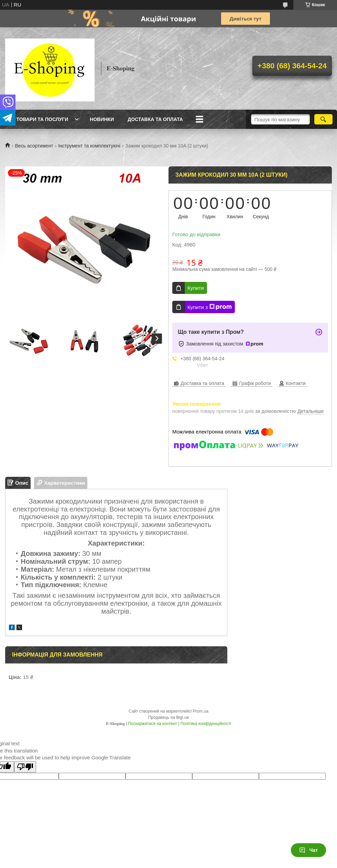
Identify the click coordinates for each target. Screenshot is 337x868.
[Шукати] (323, 119)
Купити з (210, 307)
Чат (308, 850)
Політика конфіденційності (206, 724)
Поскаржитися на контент (152, 724)
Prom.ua (201, 711)
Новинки (102, 119)
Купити (196, 288)
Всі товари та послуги (37, 119)
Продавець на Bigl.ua (168, 717)
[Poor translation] (25, 767)
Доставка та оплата (155, 119)
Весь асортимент (34, 146)
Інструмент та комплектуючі (89, 146)
